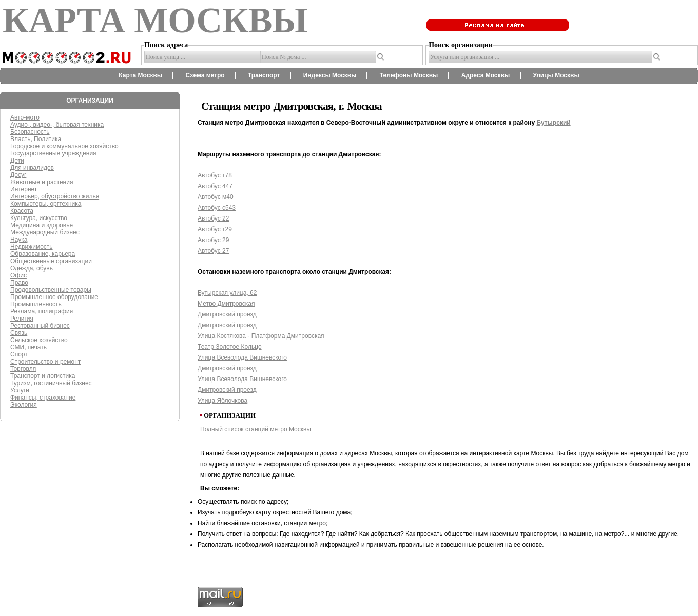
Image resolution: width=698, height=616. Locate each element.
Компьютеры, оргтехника (46, 204)
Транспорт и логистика (43, 376)
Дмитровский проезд (227, 314)
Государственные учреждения (53, 153)
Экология (24, 405)
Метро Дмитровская (226, 304)
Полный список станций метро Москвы (256, 429)
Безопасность (30, 132)
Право (19, 283)
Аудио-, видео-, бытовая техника (57, 125)
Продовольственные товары (51, 290)
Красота (22, 211)
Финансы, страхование (43, 398)
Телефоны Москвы (409, 75)
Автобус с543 (217, 208)
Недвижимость (32, 247)
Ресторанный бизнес (40, 326)
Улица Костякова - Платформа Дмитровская (261, 336)
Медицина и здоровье (42, 225)
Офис (18, 275)
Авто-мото (25, 117)
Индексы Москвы (330, 75)
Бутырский (553, 123)
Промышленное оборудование (54, 297)
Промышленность (36, 304)
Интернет (24, 189)
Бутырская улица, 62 (227, 293)
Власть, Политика (36, 139)
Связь (19, 333)
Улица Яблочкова (222, 401)
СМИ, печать (28, 347)
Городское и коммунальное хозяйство (64, 146)
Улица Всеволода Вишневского (242, 357)
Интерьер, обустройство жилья (55, 196)
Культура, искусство (39, 218)
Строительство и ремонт (45, 362)
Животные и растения (42, 182)
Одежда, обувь (32, 268)
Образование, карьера (43, 254)
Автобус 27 (213, 251)
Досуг (18, 175)
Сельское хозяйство (39, 340)
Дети (17, 161)
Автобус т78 (215, 175)
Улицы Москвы (556, 75)
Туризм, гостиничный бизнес (51, 383)
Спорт (19, 354)
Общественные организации (51, 261)
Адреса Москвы (486, 75)
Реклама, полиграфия (42, 311)
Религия (22, 319)
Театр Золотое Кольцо (230, 347)
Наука (19, 240)
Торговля (23, 369)
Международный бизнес (45, 232)
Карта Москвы (140, 75)
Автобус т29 (215, 229)
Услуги (20, 390)
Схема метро (205, 75)
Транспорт (264, 75)
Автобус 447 (215, 186)
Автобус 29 (213, 240)
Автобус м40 (216, 197)
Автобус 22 (213, 218)
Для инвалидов (32, 168)
